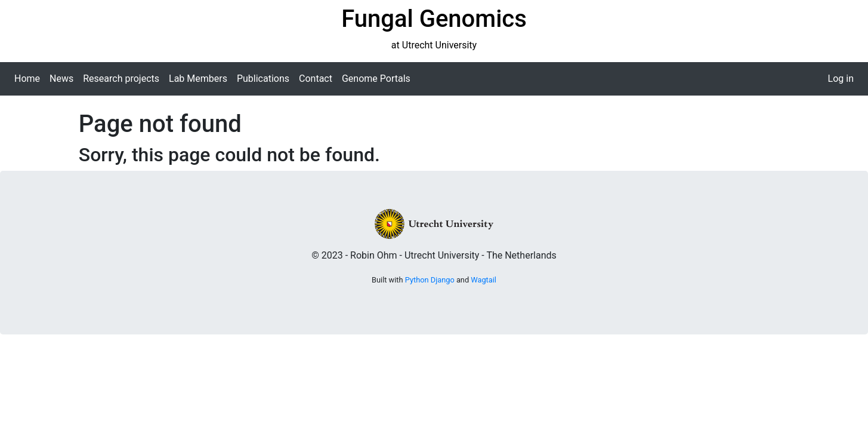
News (61, 79)
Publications (263, 79)
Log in (841, 79)
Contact (316, 79)
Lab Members (198, 79)
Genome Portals (376, 79)
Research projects (121, 79)
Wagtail (484, 280)
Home (27, 79)
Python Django (430, 280)
